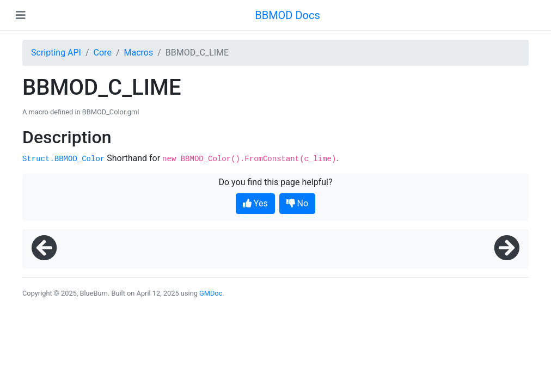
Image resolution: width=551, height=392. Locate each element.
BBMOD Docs (287, 15)
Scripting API (56, 53)
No (298, 203)
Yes (255, 203)
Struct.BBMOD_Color (63, 159)
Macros (138, 53)
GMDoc (211, 293)
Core (103, 53)
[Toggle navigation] (21, 15)
